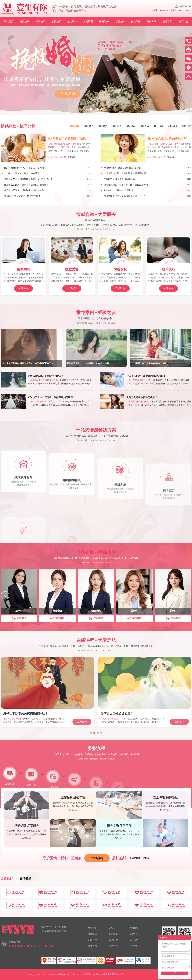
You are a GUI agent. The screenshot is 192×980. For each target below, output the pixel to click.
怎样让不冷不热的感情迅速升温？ (25, 714)
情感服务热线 (185, 6)
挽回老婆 (103, 126)
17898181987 (140, 858)
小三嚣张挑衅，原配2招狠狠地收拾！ (146, 376)
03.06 (89, 196)
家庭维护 (104, 21)
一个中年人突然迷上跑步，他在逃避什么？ (25, 173)
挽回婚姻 (75, 126)
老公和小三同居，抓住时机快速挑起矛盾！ (25, 190)
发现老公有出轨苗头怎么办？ (142, 397)
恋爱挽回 (56, 21)
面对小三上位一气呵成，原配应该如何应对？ (51, 397)
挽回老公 (89, 126)
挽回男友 (131, 126)
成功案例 (134, 940)
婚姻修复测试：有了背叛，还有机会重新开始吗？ (128, 185)
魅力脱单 (72, 21)
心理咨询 (120, 21)
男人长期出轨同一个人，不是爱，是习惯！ (25, 168)
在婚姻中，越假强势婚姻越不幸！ (120, 179)
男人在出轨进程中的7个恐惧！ (119, 190)
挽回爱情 (117, 126)
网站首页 (9, 21)
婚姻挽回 (40, 21)
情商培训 (88, 21)
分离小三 (25, 21)
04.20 (189, 179)
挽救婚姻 (134, 928)
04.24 (89, 173)
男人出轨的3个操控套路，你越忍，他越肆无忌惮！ (78, 138)
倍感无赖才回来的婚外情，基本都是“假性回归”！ (28, 179)
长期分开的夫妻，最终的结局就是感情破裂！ (126, 173)
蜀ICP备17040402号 (76, 974)
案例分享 (152, 21)
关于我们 (183, 21)
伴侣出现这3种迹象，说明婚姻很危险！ (123, 168)
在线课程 (136, 21)
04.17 (189, 185)
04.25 (89, 168)
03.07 (89, 190)
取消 (109, 60)
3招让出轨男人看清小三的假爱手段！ (22, 196)
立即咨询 (23, 288)
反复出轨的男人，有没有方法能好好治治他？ (26, 185)
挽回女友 (145, 126)
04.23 (89, 179)
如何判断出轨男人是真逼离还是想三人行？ (125, 196)
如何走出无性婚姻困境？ (117, 714)
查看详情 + (72, 157)
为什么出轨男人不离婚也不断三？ (46, 376)
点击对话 (127, 60)
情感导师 (167, 21)
